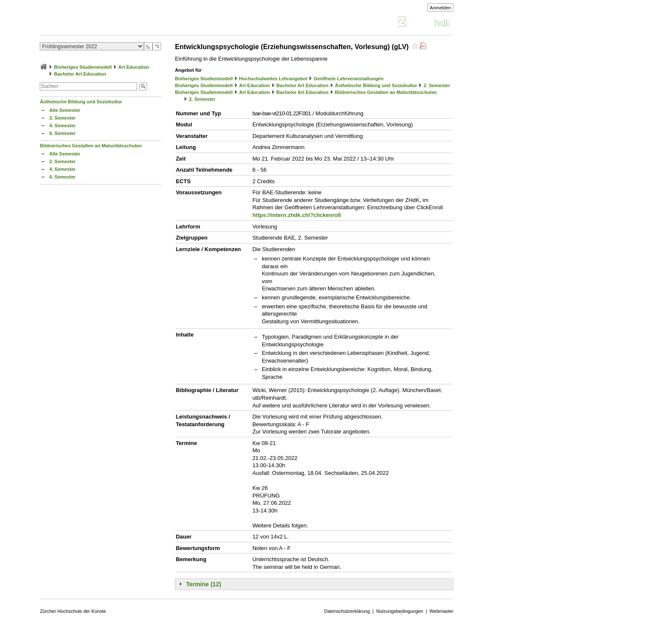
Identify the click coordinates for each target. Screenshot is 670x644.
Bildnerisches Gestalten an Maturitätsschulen (91, 146)
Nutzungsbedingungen (400, 611)
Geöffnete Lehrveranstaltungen (348, 79)
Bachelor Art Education (80, 74)
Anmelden (441, 8)
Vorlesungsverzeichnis (103, 23)
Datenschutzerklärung (347, 611)
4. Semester (62, 126)
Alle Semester (65, 110)
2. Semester (62, 118)
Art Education (134, 67)
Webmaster (441, 611)
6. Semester (62, 133)
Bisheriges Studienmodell (83, 67)
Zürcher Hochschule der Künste (73, 611)
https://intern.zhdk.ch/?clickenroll (297, 215)
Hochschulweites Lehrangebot (273, 79)
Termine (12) (203, 584)
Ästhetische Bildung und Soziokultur (81, 102)
